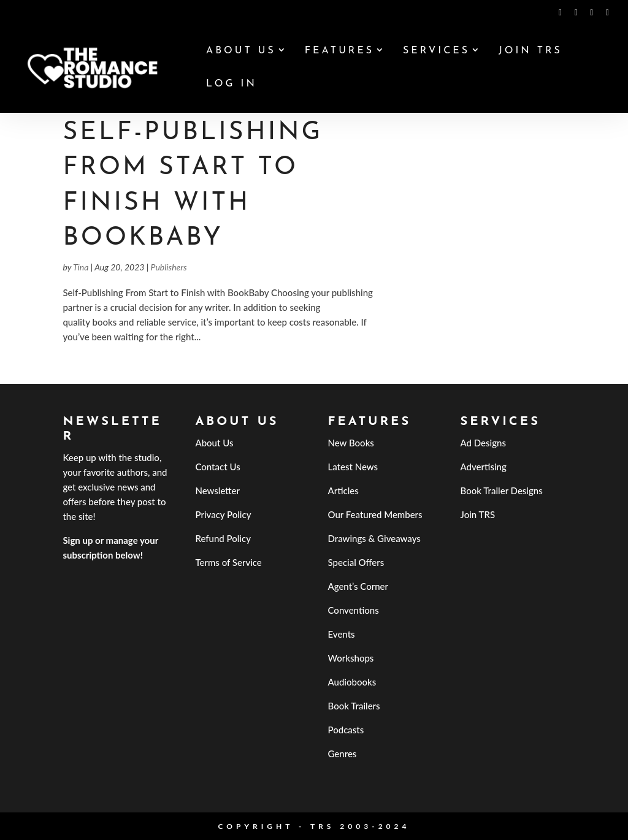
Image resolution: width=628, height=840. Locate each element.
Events (342, 634)
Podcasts (346, 730)
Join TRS (530, 51)
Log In (232, 84)
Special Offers (356, 562)
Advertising (484, 467)
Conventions (354, 610)
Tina (81, 267)
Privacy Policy (223, 514)
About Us (241, 51)
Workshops (351, 658)
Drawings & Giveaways (374, 538)
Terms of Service (228, 562)
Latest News (353, 467)
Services (436, 51)
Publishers (169, 267)
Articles (343, 491)
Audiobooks (352, 682)
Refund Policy (223, 538)
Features (339, 51)
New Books (351, 443)
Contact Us (217, 467)
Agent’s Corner (358, 586)
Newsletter (217, 491)
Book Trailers (354, 706)
